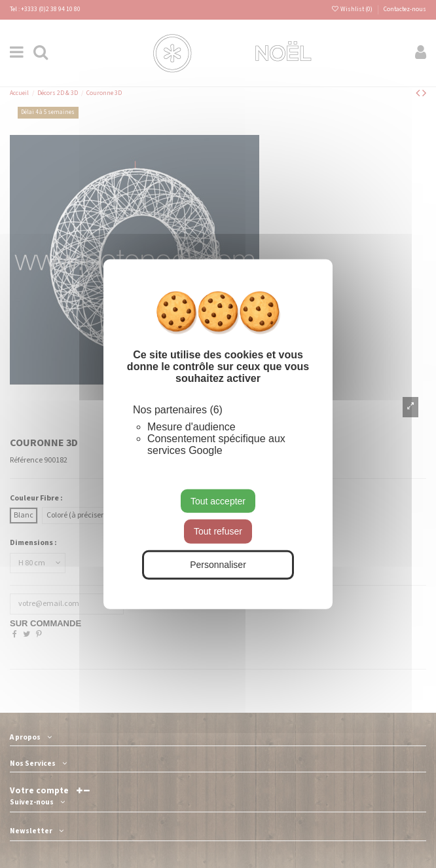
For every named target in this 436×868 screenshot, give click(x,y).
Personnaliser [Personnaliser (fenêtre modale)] (218, 565)
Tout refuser (218, 531)
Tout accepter (218, 500)
